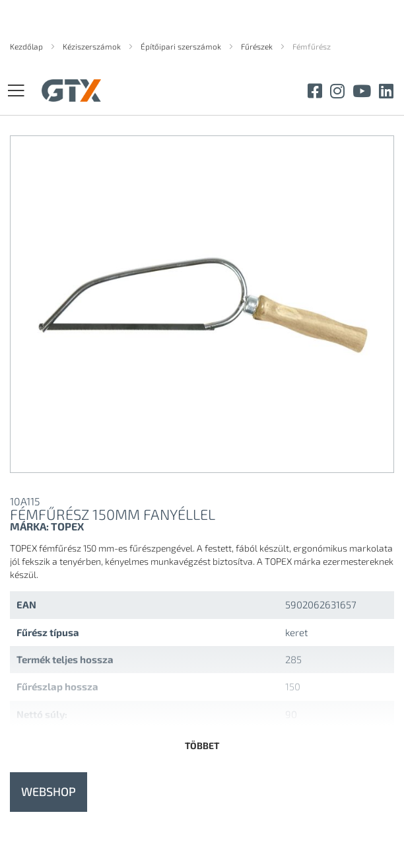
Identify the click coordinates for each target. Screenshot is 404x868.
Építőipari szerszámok (182, 46)
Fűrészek (258, 46)
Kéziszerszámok (93, 46)
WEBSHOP (49, 791)
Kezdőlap (27, 46)
